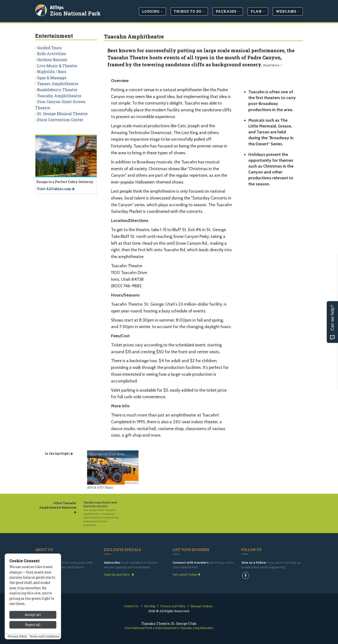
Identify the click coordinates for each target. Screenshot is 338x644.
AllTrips (58, 7)
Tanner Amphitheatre (58, 84)
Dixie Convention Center (60, 120)
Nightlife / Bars (52, 72)
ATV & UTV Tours (100, 487)
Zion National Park (76, 13)
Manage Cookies (202, 606)
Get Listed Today (186, 574)
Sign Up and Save (119, 574)
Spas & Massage (52, 78)
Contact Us (131, 606)
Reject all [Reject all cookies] (33, 633)
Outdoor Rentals (52, 60)
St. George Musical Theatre (62, 114)
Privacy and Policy (173, 606)
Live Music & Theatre (57, 66)
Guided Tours (49, 48)
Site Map (150, 606)
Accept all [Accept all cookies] (33, 623)
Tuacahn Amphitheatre (59, 96)
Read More (273, 65)
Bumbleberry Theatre (57, 90)
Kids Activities (52, 54)
